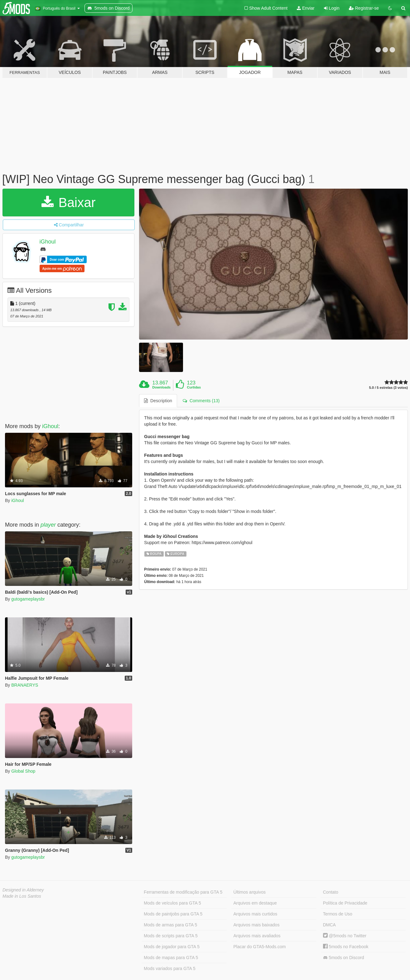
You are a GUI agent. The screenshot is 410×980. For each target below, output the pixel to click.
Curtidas (194, 387)
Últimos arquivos (250, 892)
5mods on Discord (344, 958)
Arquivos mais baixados (257, 925)
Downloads (162, 387)
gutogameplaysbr (28, 599)
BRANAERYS (25, 685)
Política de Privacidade (345, 903)
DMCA (329, 925)
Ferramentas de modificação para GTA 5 (183, 892)
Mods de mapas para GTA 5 (171, 958)
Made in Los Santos (22, 896)
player (48, 525)
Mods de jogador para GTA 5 (172, 947)
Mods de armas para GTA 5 (170, 925)
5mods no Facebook (346, 947)
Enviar (306, 8)
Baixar (69, 203)
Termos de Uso (338, 914)
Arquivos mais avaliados (257, 936)
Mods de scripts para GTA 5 (171, 936)
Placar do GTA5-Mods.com (260, 947)
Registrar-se (364, 8)
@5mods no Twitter (345, 936)
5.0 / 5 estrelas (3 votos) (388, 388)
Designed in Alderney (23, 890)
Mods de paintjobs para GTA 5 (173, 914)
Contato (331, 892)
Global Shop (23, 771)
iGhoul (48, 242)
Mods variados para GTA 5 (169, 968)
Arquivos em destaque (255, 903)
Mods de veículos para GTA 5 (172, 903)
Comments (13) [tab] (201, 401)
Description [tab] (158, 401)
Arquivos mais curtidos (256, 914)
